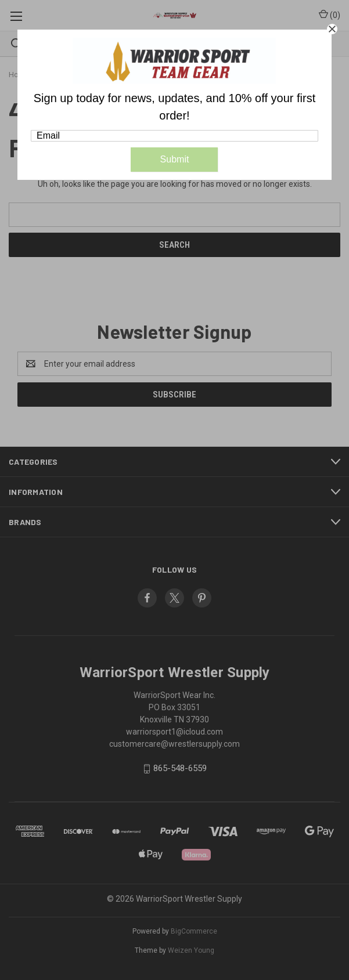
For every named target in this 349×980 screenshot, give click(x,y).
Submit (175, 159)
